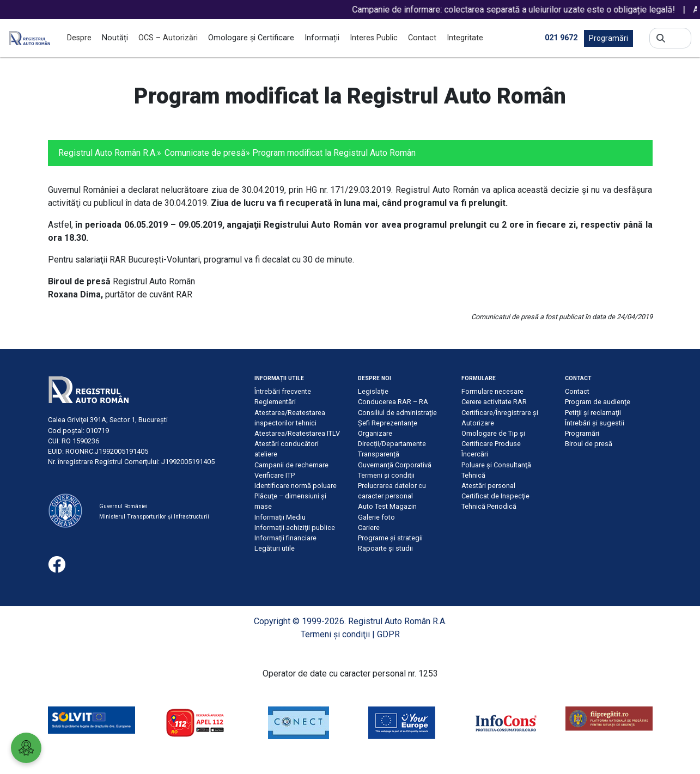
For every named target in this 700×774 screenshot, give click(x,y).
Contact (422, 38)
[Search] (678, 38)
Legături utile (275, 548)
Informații (322, 38)
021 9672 (561, 38)
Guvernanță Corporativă (395, 465)
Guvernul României (123, 506)
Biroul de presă (589, 444)
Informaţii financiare (285, 538)
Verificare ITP (275, 475)
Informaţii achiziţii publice (295, 528)
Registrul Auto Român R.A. (108, 153)
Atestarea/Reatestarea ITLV (297, 433)
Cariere (369, 528)
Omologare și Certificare (251, 38)
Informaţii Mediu (280, 517)
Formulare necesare (492, 391)
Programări (608, 38)
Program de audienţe (598, 402)
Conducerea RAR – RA (393, 402)
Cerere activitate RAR (494, 402)
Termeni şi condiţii (386, 475)
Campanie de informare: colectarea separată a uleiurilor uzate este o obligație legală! (525, 10)
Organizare (375, 433)
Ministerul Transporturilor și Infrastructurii (154, 517)
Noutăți (115, 38)
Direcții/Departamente (392, 444)
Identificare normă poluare (296, 486)
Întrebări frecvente (283, 391)
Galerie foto (376, 517)
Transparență (379, 454)
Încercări (475, 454)
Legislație (373, 391)
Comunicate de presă (205, 153)
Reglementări (275, 402)
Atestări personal (488, 486)
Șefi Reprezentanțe (388, 423)
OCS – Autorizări (168, 38)
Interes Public (374, 38)
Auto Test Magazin (387, 506)
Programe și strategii (390, 538)
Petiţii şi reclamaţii (593, 413)
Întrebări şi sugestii (595, 423)
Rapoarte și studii (385, 548)
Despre (79, 38)
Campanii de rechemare (291, 465)
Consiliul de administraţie (397, 413)
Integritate (465, 38)
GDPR (388, 634)
